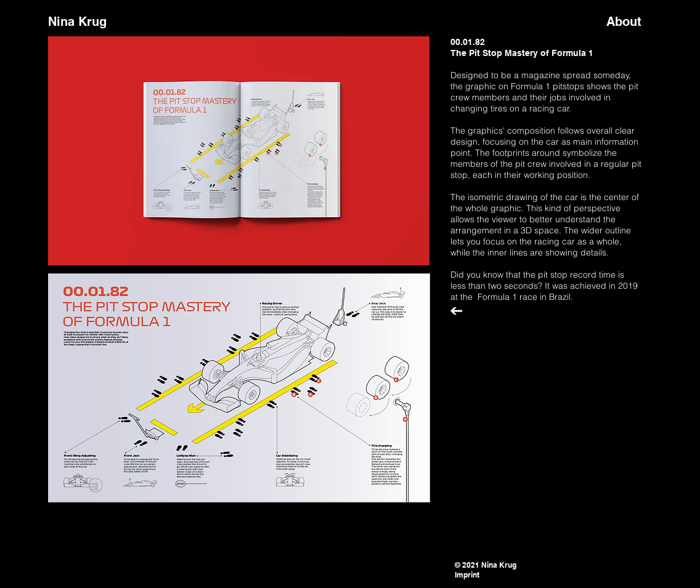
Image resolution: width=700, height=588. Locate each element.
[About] (629, 21)
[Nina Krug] (100, 21)
